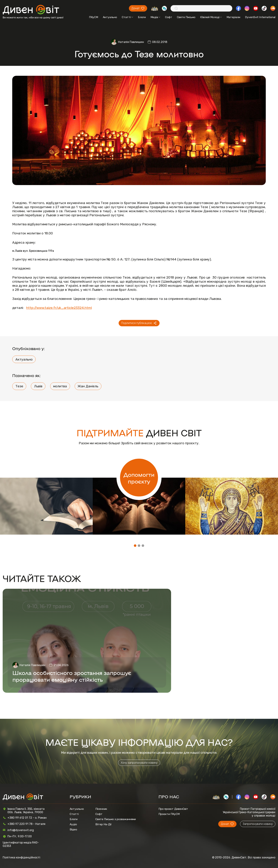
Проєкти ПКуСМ (169, 814)
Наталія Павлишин (131, 42)
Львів (38, 386)
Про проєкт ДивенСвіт (173, 809)
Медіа (155, 17)
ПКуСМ (94, 17)
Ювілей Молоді (211, 17)
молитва (60, 386)
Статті (127, 17)
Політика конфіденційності (21, 857)
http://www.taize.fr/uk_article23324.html (59, 308)
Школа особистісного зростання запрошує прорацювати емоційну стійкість (72, 676)
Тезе (19, 386)
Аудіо (73, 824)
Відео (73, 829)
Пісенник (101, 809)
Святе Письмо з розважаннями (116, 819)
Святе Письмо (186, 17)
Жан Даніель (88, 386)
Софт (169, 17)
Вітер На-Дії (103, 824)
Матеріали (233, 17)
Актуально (110, 17)
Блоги (142, 17)
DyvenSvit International (260, 17)
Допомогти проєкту (139, 478)
